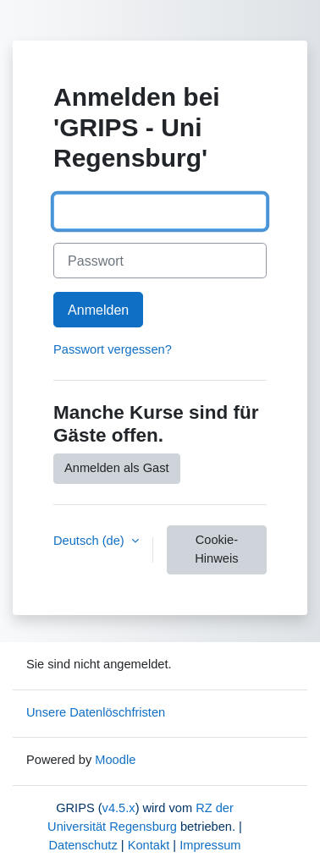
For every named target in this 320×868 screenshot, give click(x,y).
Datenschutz (83, 845)
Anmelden (98, 310)
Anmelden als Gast (117, 468)
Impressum (210, 845)
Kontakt (149, 845)
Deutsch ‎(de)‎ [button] (91, 541)
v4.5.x (119, 808)
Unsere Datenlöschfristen (96, 712)
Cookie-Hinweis (216, 549)
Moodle (115, 760)
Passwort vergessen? (113, 349)
